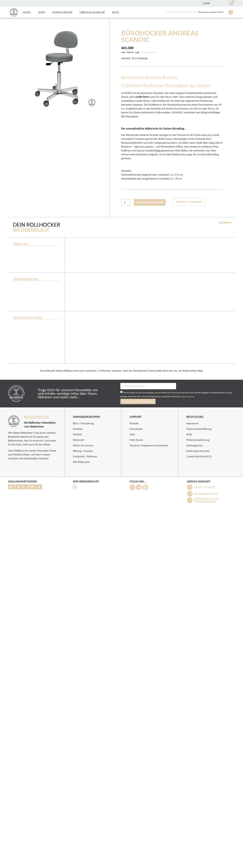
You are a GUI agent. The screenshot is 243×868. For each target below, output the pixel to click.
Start (168, 12)
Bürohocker (192, 12)
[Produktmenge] (126, 202)
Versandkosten (149, 52)
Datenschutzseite (187, 396)
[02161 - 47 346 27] (190, 487)
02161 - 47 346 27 (205, 487)
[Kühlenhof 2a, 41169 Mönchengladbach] (190, 500)
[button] (41, 12)
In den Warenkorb (150, 202)
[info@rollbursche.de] (190, 494)
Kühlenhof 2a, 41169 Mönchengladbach (206, 500)
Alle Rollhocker (179, 12)
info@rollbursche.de (206, 494)
